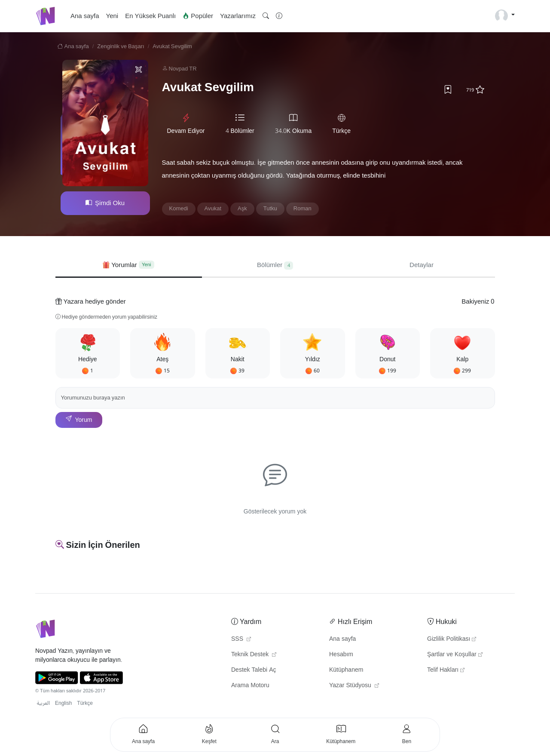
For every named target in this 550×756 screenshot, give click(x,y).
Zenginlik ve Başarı (121, 46)
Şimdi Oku (105, 203)
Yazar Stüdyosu (354, 685)
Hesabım (341, 655)
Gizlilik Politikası (452, 639)
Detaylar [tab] (422, 265)
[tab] (129, 265)
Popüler (198, 16)
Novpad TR (183, 69)
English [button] (63, 703)
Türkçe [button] (85, 703)
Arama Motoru (250, 685)
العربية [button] (43, 703)
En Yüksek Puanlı (150, 16)
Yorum (79, 420)
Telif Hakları (446, 670)
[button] (266, 16)
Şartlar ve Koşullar (455, 655)
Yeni (112, 16)
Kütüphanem (346, 670)
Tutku (270, 209)
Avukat (213, 209)
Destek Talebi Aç (254, 670)
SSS (241, 639)
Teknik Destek (254, 655)
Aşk (242, 209)
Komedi (179, 209)
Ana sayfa (85, 16)
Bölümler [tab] (275, 265)
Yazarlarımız (238, 16)
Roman (302, 209)
